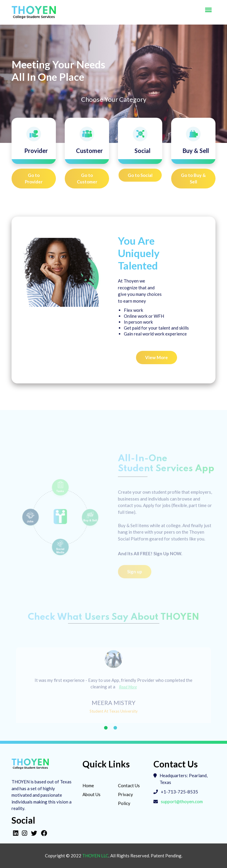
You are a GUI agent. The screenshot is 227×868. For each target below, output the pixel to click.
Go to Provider (34, 179)
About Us (91, 794)
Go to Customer (87, 179)
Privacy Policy (125, 799)
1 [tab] (106, 728)
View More (157, 357)
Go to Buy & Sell (193, 179)
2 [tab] (115, 728)
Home (88, 785)
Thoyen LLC (95, 856)
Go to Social (140, 175)
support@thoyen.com (182, 801)
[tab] (34, 141)
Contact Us (129, 785)
